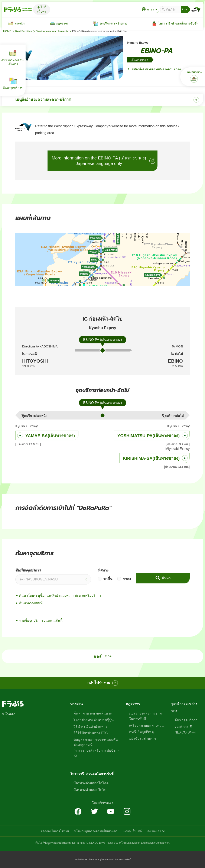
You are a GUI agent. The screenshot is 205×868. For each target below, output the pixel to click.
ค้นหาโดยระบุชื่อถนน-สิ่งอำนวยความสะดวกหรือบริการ (60, 595)
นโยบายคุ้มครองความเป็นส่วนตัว (96, 831)
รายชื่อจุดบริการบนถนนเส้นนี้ (41, 620)
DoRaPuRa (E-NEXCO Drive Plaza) (93, 843)
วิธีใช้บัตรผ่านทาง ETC (91, 733)
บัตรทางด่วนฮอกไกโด (90, 790)
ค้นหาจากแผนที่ (31, 603)
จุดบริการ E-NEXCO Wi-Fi (185, 730)
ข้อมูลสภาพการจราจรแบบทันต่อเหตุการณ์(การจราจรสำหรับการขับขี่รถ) (96, 745)
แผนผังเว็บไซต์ (132, 831)
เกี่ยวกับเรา (154, 831)
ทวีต (108, 656)
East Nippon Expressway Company (146, 843)
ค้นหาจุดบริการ (186, 720)
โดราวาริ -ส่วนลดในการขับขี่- (92, 774)
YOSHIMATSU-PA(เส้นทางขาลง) (149, 436)
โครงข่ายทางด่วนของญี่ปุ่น (94, 720)
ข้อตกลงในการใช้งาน (55, 831)
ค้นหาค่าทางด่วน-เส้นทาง (93, 713)
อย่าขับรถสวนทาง (143, 739)
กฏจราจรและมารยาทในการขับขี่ (145, 716)
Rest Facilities (24, 31)
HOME (7, 31)
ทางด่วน (77, 704)
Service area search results (52, 31)
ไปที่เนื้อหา (42, 9)
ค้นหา (166, 578)
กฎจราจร (133, 704)
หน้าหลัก (9, 714)
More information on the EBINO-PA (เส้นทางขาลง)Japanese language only (99, 161)
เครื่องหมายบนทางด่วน (146, 726)
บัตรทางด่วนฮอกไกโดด (91, 783)
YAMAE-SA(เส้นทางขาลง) (50, 436)
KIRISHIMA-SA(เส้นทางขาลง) (151, 458)
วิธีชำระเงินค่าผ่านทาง (90, 727)
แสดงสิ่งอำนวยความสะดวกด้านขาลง (156, 69)
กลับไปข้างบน (99, 683)
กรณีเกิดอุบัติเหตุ (141, 732)
